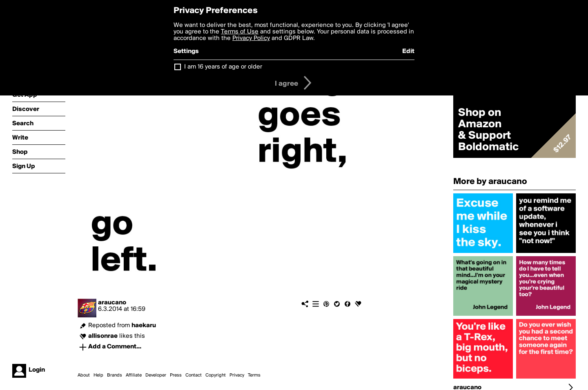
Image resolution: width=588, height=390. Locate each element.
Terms (254, 375)
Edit (408, 51)
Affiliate (134, 375)
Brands (115, 375)
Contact (194, 375)
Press (176, 375)
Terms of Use (240, 32)
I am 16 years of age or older (223, 67)
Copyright (216, 375)
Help (98, 375)
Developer (156, 375)
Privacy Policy (251, 38)
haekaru (144, 326)
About (84, 375)
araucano (112, 303)
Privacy (237, 375)
